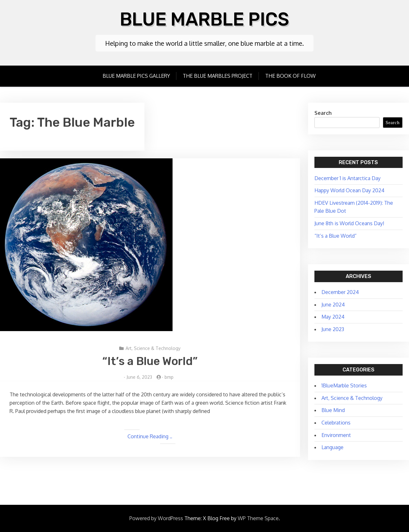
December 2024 (340, 292)
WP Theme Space (258, 518)
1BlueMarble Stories (344, 385)
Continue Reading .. (150, 436)
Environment (336, 435)
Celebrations (336, 423)
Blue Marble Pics (205, 19)
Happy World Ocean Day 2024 (349, 190)
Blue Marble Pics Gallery (136, 76)
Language (332, 447)
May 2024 (333, 317)
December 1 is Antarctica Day (347, 178)
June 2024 (333, 305)
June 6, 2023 (139, 377)
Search (323, 113)
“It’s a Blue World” (150, 361)
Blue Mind (333, 410)
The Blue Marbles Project (218, 76)
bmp (169, 377)
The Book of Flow (290, 76)
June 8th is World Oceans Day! (349, 223)
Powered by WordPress (156, 518)
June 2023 (333, 329)
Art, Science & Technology (153, 348)
